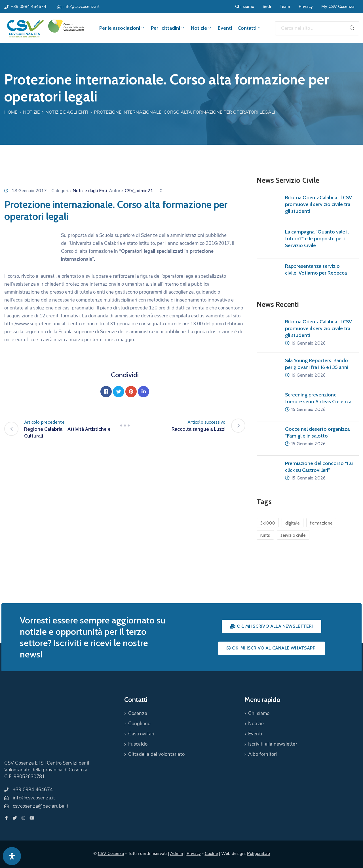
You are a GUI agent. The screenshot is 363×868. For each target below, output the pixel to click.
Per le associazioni (122, 28)
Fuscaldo (138, 744)
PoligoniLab (258, 854)
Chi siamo (245, 7)
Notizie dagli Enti (67, 112)
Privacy (306, 7)
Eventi (225, 28)
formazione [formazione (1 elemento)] (321, 523)
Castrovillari (141, 734)
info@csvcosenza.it (82, 7)
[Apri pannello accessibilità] (12, 856)
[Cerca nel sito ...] (310, 28)
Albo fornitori (263, 754)
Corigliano (139, 724)
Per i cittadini (168, 28)
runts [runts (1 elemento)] (265, 535)
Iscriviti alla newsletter (273, 744)
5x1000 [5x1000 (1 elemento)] (268, 523)
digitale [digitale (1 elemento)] (293, 523)
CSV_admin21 (139, 191)
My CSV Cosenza (338, 7)
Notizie (201, 28)
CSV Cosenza (111, 854)
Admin (177, 854)
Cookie (211, 854)
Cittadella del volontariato (156, 754)
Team (285, 7)
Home (11, 112)
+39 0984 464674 (29, 7)
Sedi (267, 7)
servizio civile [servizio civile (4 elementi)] (293, 535)
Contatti (250, 28)
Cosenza (138, 713)
